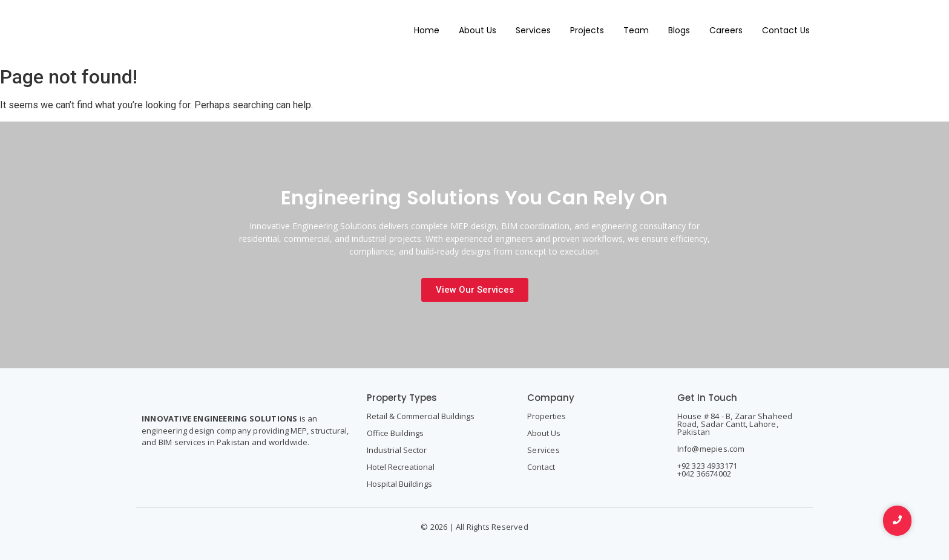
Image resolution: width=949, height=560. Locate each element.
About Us (478, 30)
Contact (541, 467)
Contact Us (786, 30)
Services (533, 30)
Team (636, 30)
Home (427, 30)
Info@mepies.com (711, 449)
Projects (587, 30)
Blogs (679, 30)
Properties (547, 416)
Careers (726, 30)
